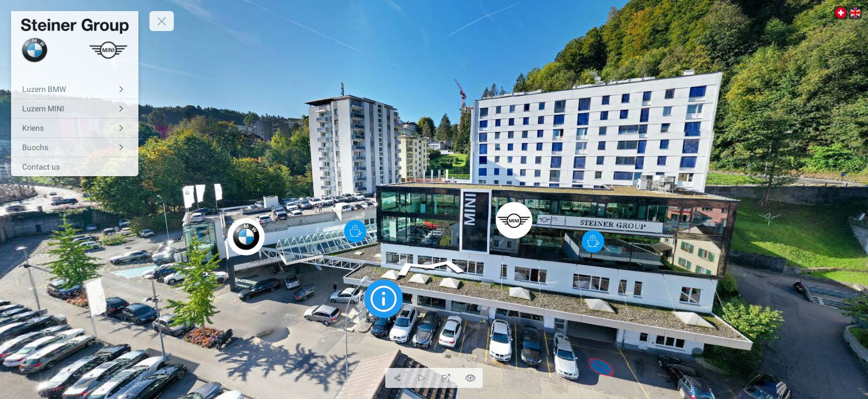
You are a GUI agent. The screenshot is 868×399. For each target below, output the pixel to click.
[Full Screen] (446, 378)
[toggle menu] (162, 21)
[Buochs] (75, 147)
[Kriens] (75, 128)
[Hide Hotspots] (471, 378)
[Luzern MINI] (75, 109)
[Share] (397, 378)
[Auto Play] (422, 378)
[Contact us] (75, 167)
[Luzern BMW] (75, 89)
